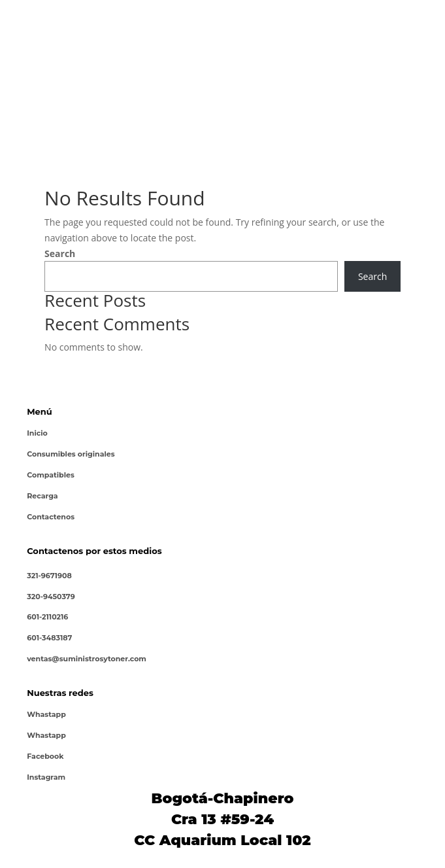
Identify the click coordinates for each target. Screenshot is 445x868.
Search (60, 253)
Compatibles (51, 475)
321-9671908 (49, 576)
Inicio (37, 433)
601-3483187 (49, 638)
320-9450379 (51, 597)
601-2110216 (47, 617)
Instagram (46, 777)
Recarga (42, 496)
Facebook (45, 756)
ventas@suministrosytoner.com (87, 659)
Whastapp (46, 714)
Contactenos (51, 517)
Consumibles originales (71, 454)
